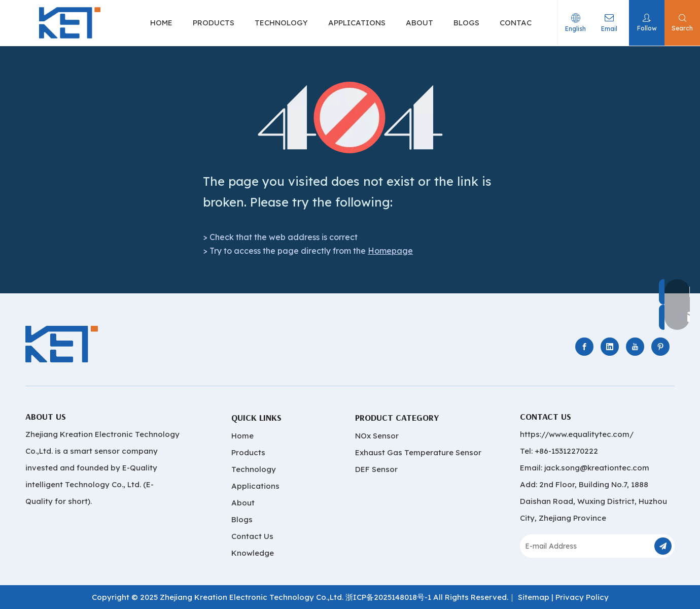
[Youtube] (635, 347)
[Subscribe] (663, 546)
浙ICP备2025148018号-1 (388, 597)
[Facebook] (584, 347)
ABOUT (421, 23)
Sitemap (534, 597)
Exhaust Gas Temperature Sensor (418, 452)
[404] (350, 117)
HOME (162, 23)
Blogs (242, 519)
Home (242, 436)
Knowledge (253, 553)
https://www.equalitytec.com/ (577, 434)
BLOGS (467, 23)
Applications (255, 486)
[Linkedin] (610, 347)
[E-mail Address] (586, 546)
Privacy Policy (582, 597)
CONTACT (519, 23)
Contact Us (252, 536)
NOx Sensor (377, 436)
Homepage (390, 251)
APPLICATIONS (358, 23)
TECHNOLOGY (282, 23)
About (243, 503)
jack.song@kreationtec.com (597, 468)
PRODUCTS (215, 23)
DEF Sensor (376, 469)
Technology (254, 469)
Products (248, 452)
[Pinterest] (660, 347)
